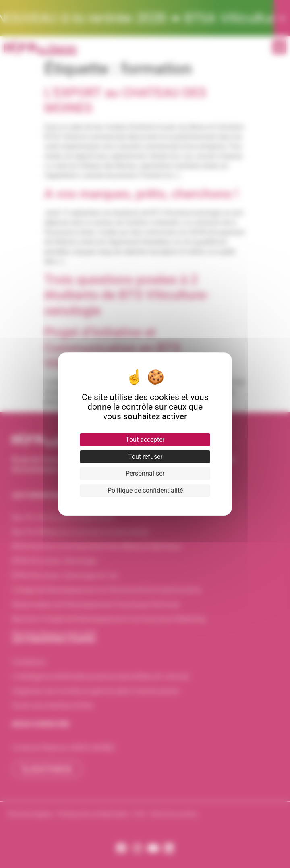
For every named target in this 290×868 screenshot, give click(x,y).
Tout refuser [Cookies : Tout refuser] (145, 457)
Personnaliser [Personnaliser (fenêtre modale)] (145, 473)
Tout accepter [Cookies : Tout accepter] (145, 440)
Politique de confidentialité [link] (145, 490)
